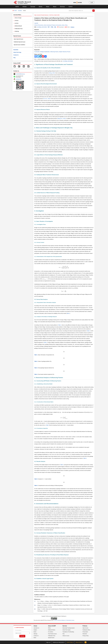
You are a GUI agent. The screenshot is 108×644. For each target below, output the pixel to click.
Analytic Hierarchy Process (65, 52)
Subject (35, 630)
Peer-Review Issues (52, 634)
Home (17, 7)
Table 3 (88, 331)
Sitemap (35, 634)
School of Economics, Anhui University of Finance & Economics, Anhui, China (51, 25)
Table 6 (85, 458)
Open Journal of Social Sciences (41, 15)
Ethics (49, 628)
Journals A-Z (36, 628)
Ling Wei (36, 23)
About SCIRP (52, 626)
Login (92, 2)
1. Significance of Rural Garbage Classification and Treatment (53, 64)
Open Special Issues (18, 39)
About (55, 7)
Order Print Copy (17, 52)
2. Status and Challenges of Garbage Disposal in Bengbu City (53, 128)
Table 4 (45, 342)
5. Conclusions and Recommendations (46, 504)
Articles (25, 7)
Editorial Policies (52, 630)
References (37, 599)
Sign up (48, 642)
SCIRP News (70, 642)
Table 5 (47, 425)
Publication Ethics (86, 630)
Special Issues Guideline (19, 45)
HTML (52, 27)
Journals (33, 7)
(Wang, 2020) (52, 73)
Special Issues (51, 638)
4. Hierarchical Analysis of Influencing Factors (49, 378)
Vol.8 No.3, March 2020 (54, 15)
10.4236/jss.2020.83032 (42, 27)
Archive (17, 23)
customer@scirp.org (20, 74)
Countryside (37, 52)
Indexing (17, 31)
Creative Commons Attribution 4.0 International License (64, 620)
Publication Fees (19, 29)
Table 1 (68, 313)
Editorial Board (18, 26)
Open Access (85, 628)
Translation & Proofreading (68, 632)
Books (41, 7)
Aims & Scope (18, 18)
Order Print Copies (67, 630)
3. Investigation (39, 211)
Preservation (85, 632)
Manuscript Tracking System (69, 628)
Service (65, 626)
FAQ (14, 58)
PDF (49, 27)
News (48, 7)
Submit (70, 7)
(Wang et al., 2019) (61, 119)
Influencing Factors (54, 52)
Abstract (37, 30)
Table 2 (60, 325)
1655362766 (19, 79)
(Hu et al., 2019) (47, 99)
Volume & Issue (66, 636)
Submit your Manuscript (58, 642)
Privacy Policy (86, 636)
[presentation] (64, 267)
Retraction (85, 634)
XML (55, 27)
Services (62, 7)
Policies (85, 626)
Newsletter (16, 50)
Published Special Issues (20, 42)
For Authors (51, 632)
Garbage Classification (45, 52)
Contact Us (16, 55)
